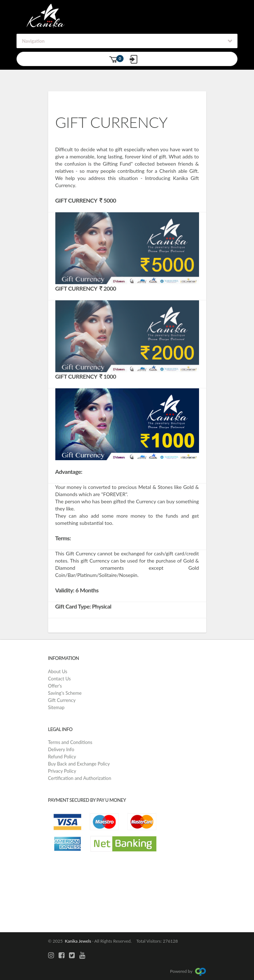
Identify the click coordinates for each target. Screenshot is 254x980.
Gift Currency (62, 700)
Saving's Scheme (65, 693)
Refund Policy (62, 757)
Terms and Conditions (70, 742)
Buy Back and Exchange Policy (79, 764)
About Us (58, 671)
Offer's (55, 686)
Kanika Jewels (77, 941)
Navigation (33, 41)
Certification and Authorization (80, 778)
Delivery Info (61, 749)
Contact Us (59, 679)
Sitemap (56, 707)
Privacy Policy (62, 771)
